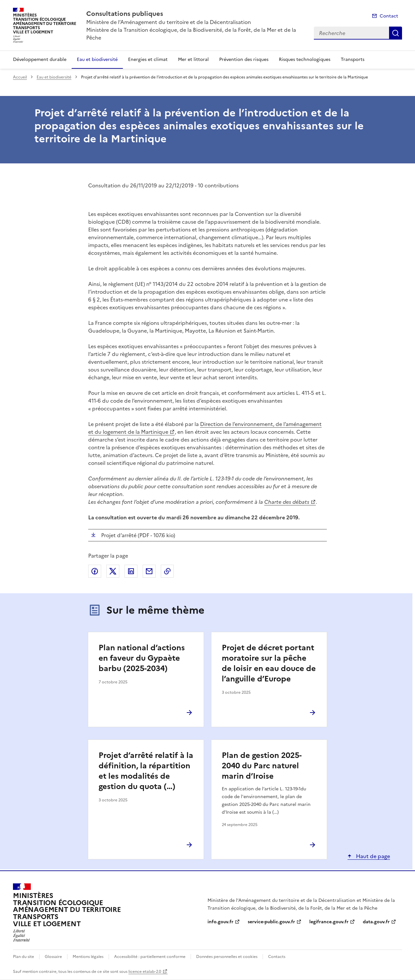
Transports (353, 59)
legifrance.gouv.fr (329, 922)
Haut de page (372, 856)
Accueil (20, 77)
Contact (389, 16)
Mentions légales (88, 957)
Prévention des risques (244, 59)
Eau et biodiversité (97, 59)
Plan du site (24, 957)
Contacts (277, 957)
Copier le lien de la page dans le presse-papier (167, 571)
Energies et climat (148, 59)
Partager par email (149, 571)
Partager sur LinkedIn (131, 571)
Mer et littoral (193, 59)
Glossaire (53, 957)
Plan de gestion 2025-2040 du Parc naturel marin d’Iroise (262, 766)
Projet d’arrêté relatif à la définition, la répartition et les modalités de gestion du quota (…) (146, 771)
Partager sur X (113, 571)
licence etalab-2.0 (145, 972)
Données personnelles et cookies (227, 957)
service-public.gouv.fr (271, 922)
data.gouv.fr (376, 922)
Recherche (396, 33)
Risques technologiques (305, 59)
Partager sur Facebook (95, 571)
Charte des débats (287, 502)
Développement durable (40, 59)
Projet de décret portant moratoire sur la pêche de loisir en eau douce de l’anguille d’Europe (269, 663)
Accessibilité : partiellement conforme (150, 957)
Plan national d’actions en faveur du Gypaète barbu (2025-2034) (142, 658)
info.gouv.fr (220, 922)
